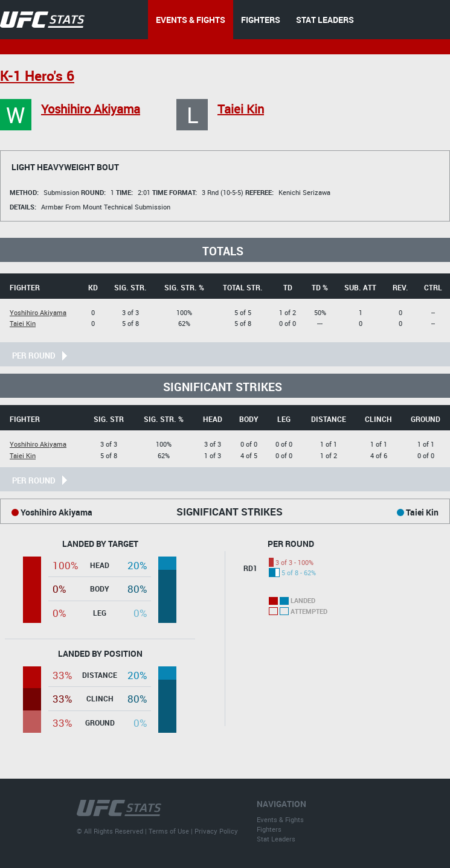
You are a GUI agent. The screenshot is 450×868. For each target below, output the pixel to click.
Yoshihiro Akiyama (91, 109)
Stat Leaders (276, 839)
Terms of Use (169, 831)
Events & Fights (280, 819)
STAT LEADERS (325, 20)
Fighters (269, 829)
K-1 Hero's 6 (37, 76)
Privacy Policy (216, 831)
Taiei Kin (241, 109)
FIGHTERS (261, 20)
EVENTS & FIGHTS (191, 20)
